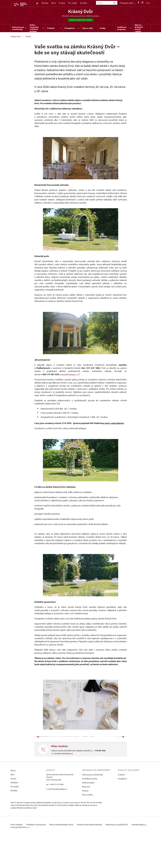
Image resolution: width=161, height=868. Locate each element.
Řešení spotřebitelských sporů (63, 854)
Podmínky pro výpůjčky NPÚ (120, 854)
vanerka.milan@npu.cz (63, 783)
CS (149, 3)
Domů (13, 800)
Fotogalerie (122, 808)
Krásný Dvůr (81, 12)
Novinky (45, 3)
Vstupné (85, 821)
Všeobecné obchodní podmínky (92, 854)
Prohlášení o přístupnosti (37, 854)
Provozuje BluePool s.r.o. (20, 860)
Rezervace (86, 817)
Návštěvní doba (88, 812)
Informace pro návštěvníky (92, 804)
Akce (54, 3)
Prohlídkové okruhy (90, 808)
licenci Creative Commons (67, 832)
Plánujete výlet (127, 3)
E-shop (62, 3)
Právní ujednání (17, 854)
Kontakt (84, 3)
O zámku (121, 804)
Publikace (14, 812)
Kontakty (14, 820)
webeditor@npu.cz (18, 857)
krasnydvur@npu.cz (70, 375)
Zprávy (13, 808)
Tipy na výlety (87, 825)
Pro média (72, 3)
